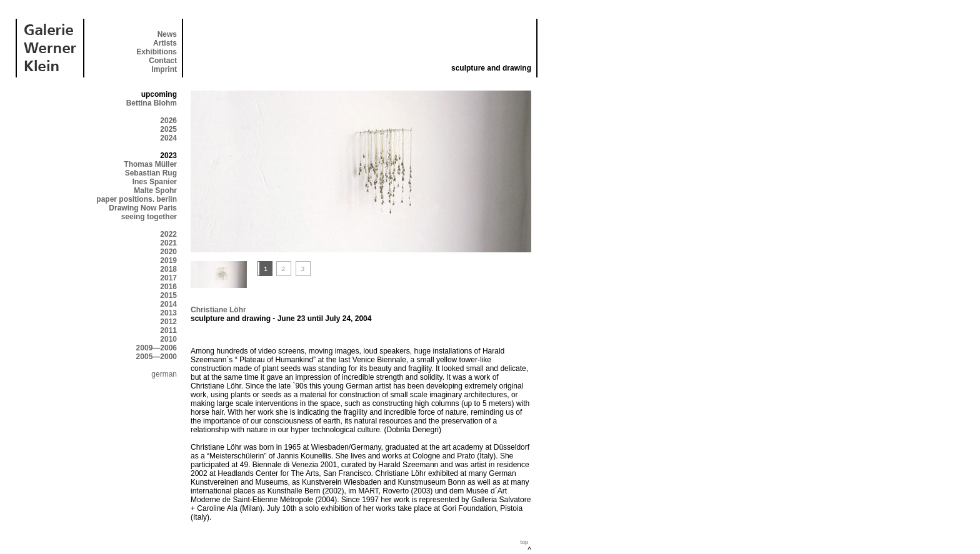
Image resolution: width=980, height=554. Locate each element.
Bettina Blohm (152, 103)
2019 (168, 260)
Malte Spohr (155, 190)
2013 (168, 313)
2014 (168, 304)
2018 (168, 269)
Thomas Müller (150, 164)
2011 (168, 330)
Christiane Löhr (218, 310)
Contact (163, 61)
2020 (168, 252)
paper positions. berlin (137, 199)
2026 (168, 121)
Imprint (164, 69)
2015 (168, 295)
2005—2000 (157, 357)
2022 (168, 234)
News (167, 34)
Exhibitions (157, 52)
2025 (168, 129)
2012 (168, 322)
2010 (168, 339)
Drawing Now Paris (143, 208)
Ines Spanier (155, 182)
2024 (168, 138)
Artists (165, 43)
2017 (168, 278)
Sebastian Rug (151, 173)
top (524, 542)
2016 (168, 287)
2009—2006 (157, 348)
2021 (168, 243)
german (164, 374)
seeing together (149, 217)
